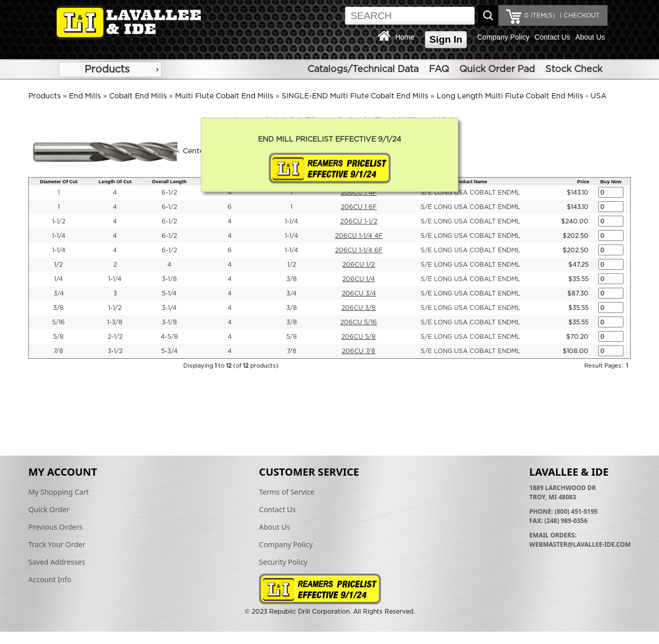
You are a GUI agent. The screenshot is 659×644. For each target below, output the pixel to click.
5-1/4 (169, 293)
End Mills (85, 96)
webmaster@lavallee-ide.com (580, 544)
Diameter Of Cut (58, 181)
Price (583, 181)
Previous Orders (55, 527)
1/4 (58, 279)
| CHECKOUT (579, 15)
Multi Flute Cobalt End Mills (224, 96)
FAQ (439, 69)
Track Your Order (57, 544)
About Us (590, 37)
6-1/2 (169, 193)
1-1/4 (291, 221)
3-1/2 (115, 351)
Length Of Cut (115, 181)
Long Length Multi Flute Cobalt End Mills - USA (522, 96)
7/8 (58, 351)
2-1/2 (115, 337)
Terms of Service (287, 492)
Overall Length (169, 181)
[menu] (110, 69)
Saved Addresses (57, 562)
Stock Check (574, 69)
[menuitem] (110, 69)
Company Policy (503, 37)
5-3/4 (169, 351)
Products (107, 69)
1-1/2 (59, 221)
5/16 (58, 322)
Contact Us (552, 37)
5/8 (58, 337)
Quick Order (49, 509)
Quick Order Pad (497, 69)
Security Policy (283, 562)
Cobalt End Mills (138, 96)
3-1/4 (169, 308)
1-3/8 (115, 322)
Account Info (50, 579)
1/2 (58, 265)
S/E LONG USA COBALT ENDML (470, 193)
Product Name (470, 181)
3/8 (292, 279)
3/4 (59, 293)
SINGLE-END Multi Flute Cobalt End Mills (355, 96)
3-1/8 (169, 279)
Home (405, 37)
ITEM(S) (540, 15)
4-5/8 (169, 337)
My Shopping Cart (59, 492)
